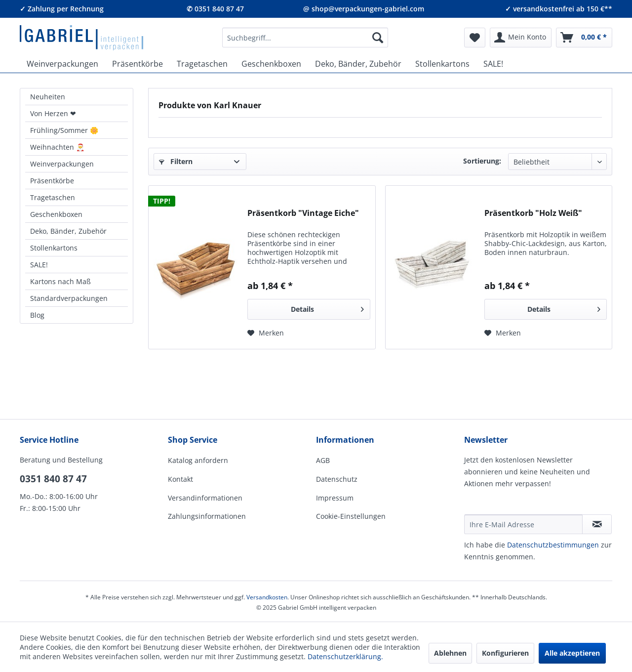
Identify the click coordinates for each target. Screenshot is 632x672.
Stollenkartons (54, 248)
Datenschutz (337, 479)
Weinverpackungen (62, 164)
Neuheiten (48, 97)
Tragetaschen (53, 197)
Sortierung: (482, 161)
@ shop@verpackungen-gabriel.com (364, 9)
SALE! (39, 265)
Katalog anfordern (198, 460)
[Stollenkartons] (442, 64)
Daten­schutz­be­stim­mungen (553, 545)
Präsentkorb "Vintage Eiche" (303, 213)
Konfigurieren (505, 653)
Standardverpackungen (69, 298)
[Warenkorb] (584, 38)
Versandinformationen (205, 498)
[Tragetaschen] (202, 64)
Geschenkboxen (56, 214)
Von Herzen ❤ (53, 113)
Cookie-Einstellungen (351, 516)
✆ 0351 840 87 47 (215, 9)
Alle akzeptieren (572, 653)
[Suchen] (378, 38)
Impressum (335, 498)
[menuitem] (305, 38)
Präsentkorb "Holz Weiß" (533, 213)
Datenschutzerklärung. (345, 656)
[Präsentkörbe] (138, 64)
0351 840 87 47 (53, 479)
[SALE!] (493, 64)
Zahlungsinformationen (207, 516)
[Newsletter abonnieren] (597, 524)
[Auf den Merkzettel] (266, 333)
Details (327, 308)
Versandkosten (267, 597)
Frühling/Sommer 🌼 (64, 130)
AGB (323, 460)
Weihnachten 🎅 (57, 147)
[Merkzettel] (475, 38)
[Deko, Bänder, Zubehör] (358, 64)
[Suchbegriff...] (305, 38)
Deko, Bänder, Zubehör (68, 231)
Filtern (176, 161)
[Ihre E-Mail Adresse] (523, 524)
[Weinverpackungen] (62, 64)
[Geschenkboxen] (271, 64)
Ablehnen (450, 653)
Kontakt (180, 479)
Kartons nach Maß (60, 281)
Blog (37, 315)
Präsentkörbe (52, 181)
